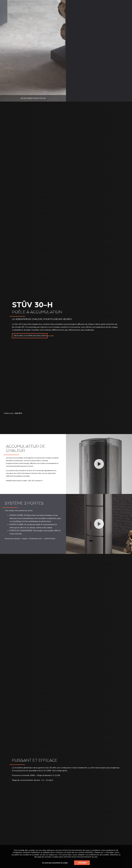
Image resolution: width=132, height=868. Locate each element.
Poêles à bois (9, 339)
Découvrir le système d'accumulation (30, 297)
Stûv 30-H (18, 339)
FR (128, 5)
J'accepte (82, 863)
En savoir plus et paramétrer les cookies (55, 863)
